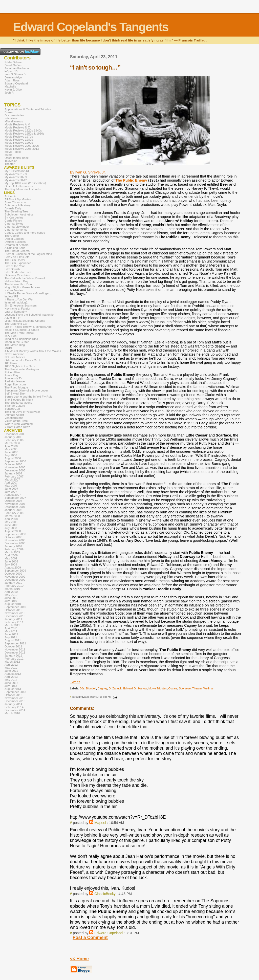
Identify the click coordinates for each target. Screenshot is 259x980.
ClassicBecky (105, 894)
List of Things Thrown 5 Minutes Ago (28, 327)
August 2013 (13, 689)
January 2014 (13, 704)
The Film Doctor (15, 260)
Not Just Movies (15, 357)
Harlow (142, 688)
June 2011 (11, 634)
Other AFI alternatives (19, 186)
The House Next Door (19, 284)
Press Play (12, 375)
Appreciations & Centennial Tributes (28, 109)
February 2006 (14, 440)
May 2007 (11, 486)
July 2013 (11, 686)
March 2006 (12, 443)
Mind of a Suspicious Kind (21, 339)
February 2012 (14, 659)
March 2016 (12, 713)
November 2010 (15, 613)
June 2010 (11, 598)
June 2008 (11, 525)
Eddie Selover (14, 62)
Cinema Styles (14, 224)
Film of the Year (15, 266)
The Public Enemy (131, 180)
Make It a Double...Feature (22, 330)
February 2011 (14, 622)
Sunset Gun (12, 409)
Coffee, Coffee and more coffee (25, 233)
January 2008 (13, 510)
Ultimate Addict (14, 415)
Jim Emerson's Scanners (21, 306)
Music (8, 155)
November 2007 (15, 504)
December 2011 (15, 652)
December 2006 (15, 470)
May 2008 (11, 522)
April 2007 (11, 483)
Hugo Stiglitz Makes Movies (22, 287)
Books (9, 112)
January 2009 (13, 546)
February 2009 (14, 549)
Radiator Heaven (15, 381)
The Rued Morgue (16, 387)
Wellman (209, 688)
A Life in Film (13, 318)
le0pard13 (11, 71)
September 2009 (15, 571)
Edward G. (130, 688)
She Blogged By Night (19, 400)
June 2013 (11, 683)
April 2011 (11, 628)
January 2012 (13, 656)
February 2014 (14, 707)
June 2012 (11, 671)
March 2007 (12, 480)
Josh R (9, 93)
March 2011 (12, 625)
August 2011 (13, 640)
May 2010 (11, 595)
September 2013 (15, 692)
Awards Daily (13, 208)
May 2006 (11, 449)
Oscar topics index (17, 158)
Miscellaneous (14, 121)
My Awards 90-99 (16, 177)
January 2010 (13, 583)
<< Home (79, 959)
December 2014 (15, 710)
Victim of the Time (16, 421)
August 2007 (13, 495)
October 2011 (13, 646)
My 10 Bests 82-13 (17, 171)
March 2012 (12, 662)
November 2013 (15, 698)
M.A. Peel (11, 336)
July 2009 (11, 564)
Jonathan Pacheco (17, 68)
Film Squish (12, 269)
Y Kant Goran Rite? (17, 427)
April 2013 (11, 677)
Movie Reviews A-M (17, 124)
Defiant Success (15, 242)
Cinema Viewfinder (17, 227)
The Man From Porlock (19, 333)
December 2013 (15, 701)
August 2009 (13, 568)
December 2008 (15, 543)
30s (82, 688)
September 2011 (15, 643)
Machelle (10, 86)
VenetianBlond (14, 418)
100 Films (11, 363)
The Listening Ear (16, 324)
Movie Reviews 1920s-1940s (23, 130)
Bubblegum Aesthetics (19, 214)
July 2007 (11, 492)
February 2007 (14, 476)
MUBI (8, 348)
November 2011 (15, 649)
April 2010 (11, 592)
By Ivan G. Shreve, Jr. (88, 172)
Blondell (91, 688)
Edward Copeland (109, 933)
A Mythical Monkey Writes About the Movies (33, 351)
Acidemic (10, 196)
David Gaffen (13, 65)
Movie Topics (13, 152)
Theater (197, 688)
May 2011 (11, 631)
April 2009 (11, 555)
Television (11, 161)
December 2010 (15, 616)
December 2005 (15, 434)
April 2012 (11, 665)
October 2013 (13, 695)
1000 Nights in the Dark (20, 366)
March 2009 (12, 552)
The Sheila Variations (18, 403)
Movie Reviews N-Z (17, 127)
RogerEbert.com (15, 384)
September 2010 (15, 607)
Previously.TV (13, 378)
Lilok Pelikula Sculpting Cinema (25, 321)
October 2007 (13, 501)
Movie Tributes (158, 688)
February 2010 (14, 586)
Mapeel (100, 823)
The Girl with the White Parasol (25, 278)
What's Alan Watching (19, 424)
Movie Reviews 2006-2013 (22, 149)
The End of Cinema (17, 251)
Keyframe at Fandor (17, 309)
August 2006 (13, 458)
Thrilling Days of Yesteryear (22, 412)
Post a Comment (90, 938)
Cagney (102, 688)
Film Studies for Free (18, 272)
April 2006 (11, 446)
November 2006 (15, 467)
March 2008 (12, 516)
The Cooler (12, 236)
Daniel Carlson (14, 239)
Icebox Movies (14, 290)
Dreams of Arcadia (17, 245)
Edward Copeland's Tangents (91, 27)
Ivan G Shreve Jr (15, 74)
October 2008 (13, 537)
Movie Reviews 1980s (19, 140)
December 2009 (15, 580)
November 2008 (15, 540)
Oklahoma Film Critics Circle (23, 360)
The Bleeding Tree (16, 211)
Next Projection (14, 354)
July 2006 (11, 455)
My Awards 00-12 (16, 180)
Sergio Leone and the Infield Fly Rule (29, 397)
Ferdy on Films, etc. (17, 257)
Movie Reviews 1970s (19, 137)
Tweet (75, 682)
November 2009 (15, 577)
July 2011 (11, 637)
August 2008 (13, 531)
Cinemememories (16, 230)
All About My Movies (18, 199)
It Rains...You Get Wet (19, 299)
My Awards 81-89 (16, 174)
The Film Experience (18, 263)
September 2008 (15, 534)
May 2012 (11, 668)
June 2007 (11, 489)
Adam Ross (12, 80)
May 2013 (11, 680)
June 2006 (11, 452)
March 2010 (12, 589)
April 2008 (11, 519)
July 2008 (11, 528)
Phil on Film (12, 372)
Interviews (11, 118)
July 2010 (11, 601)
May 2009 (11, 558)
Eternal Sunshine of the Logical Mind (28, 254)
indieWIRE (11, 296)
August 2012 (13, 674)
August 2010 (13, 604)
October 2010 (13, 610)
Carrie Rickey (13, 221)
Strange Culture (15, 406)
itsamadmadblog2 (16, 302)
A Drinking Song (15, 248)
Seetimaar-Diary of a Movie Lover (26, 390)
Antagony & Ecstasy (18, 205)
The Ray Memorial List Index (23, 189)
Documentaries (14, 115)
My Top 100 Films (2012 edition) (25, 183)
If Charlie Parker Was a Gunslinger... (28, 293)
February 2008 (14, 513)
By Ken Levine (14, 217)
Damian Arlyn (13, 77)
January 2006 (13, 437)
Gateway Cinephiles (17, 275)
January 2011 (13, 619)
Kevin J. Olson (14, 90)
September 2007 (15, 498)
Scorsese (185, 688)
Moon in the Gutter (17, 342)
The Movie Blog (15, 345)
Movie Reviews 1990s (19, 143)
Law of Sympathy (16, 312)
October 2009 (13, 574)
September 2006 (15, 461)
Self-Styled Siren (15, 394)
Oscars (173, 688)
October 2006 (13, 464)
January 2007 (13, 473)
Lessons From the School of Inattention (30, 315)
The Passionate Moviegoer (22, 369)
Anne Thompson (15, 202)
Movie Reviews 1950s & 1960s (24, 134)
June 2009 (11, 561)
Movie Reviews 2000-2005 (22, 146)
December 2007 (15, 507)
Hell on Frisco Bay (16, 281)
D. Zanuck (115, 688)
